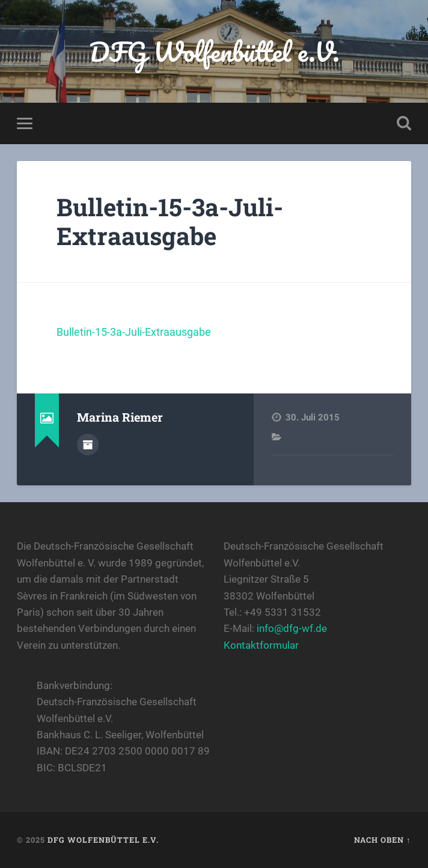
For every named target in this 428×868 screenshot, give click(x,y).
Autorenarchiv (88, 445)
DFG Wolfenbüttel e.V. (214, 51)
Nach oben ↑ (382, 840)
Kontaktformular (261, 645)
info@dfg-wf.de (292, 628)
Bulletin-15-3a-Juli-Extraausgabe (170, 222)
